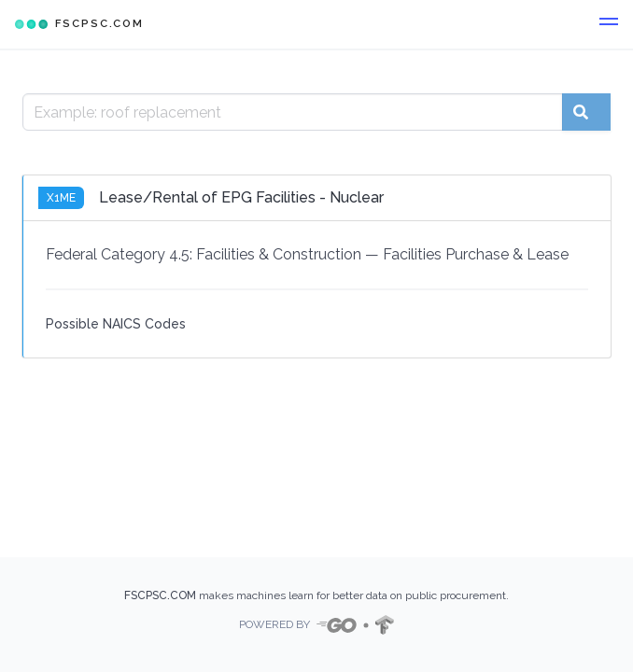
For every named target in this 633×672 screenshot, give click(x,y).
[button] (609, 24)
